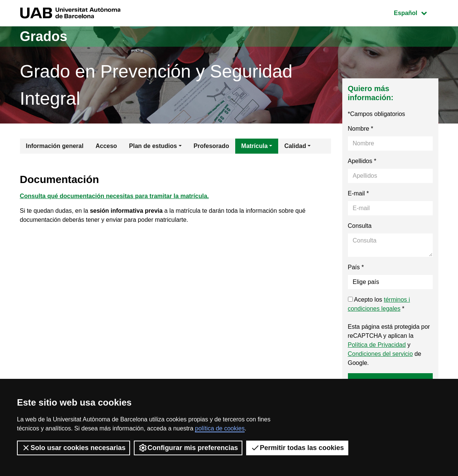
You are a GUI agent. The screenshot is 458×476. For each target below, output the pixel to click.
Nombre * (361, 129)
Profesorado (211, 146)
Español (416, 12)
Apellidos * (362, 161)
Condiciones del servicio (381, 354)
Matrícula (254, 146)
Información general (55, 146)
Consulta (360, 226)
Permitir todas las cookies (297, 448)
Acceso (106, 146)
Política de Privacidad (377, 345)
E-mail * (358, 193)
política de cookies (220, 428)
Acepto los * (379, 304)
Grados (44, 36)
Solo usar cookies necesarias (74, 448)
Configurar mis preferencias (188, 448)
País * (356, 267)
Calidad (295, 146)
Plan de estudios (153, 146)
